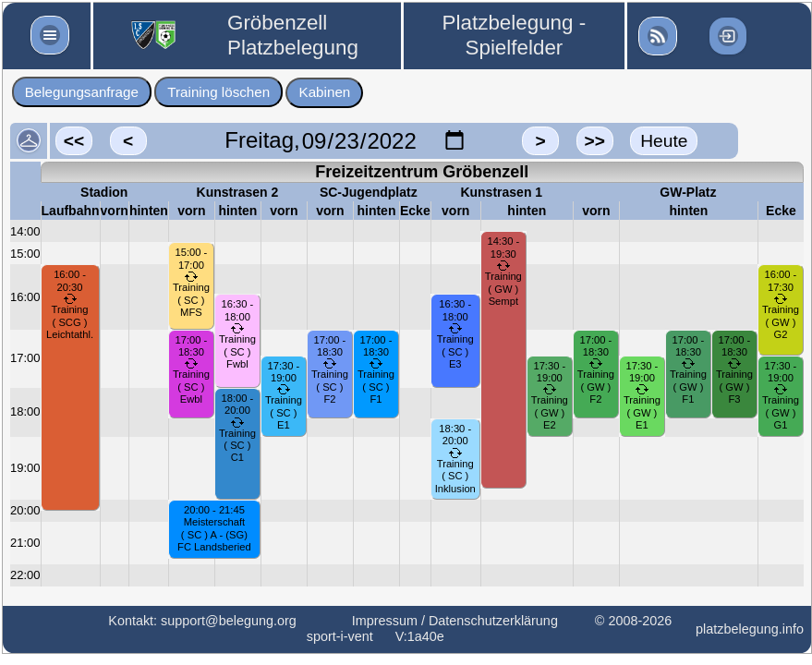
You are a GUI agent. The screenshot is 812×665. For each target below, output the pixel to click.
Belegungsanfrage (82, 92)
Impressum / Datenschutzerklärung (455, 621)
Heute (664, 141)
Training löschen (218, 92)
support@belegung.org (229, 621)
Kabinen (325, 92)
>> (594, 141)
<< (74, 141)
